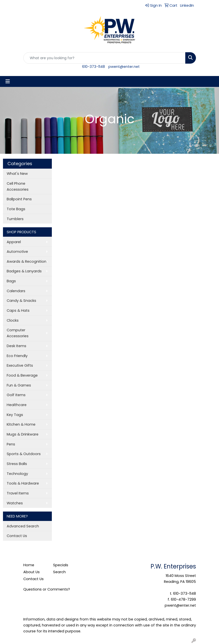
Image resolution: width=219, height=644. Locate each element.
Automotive (17, 252)
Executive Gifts (20, 365)
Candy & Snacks (21, 301)
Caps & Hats (18, 310)
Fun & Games (19, 385)
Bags (11, 281)
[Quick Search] (104, 58)
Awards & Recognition (27, 261)
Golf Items (16, 395)
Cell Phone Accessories (18, 186)
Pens (11, 444)
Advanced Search (23, 526)
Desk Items (16, 346)
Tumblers (15, 219)
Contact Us (17, 536)
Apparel (14, 242)
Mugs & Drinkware (23, 434)
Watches (15, 503)
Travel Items (18, 493)
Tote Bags (16, 209)
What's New (17, 174)
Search (59, 572)
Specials (61, 565)
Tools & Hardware (23, 483)
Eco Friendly (17, 356)
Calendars (16, 291)
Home (29, 565)
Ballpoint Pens (19, 199)
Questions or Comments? (47, 589)
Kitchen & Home (21, 424)
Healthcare (17, 405)
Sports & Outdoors (24, 454)
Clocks (13, 320)
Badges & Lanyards (24, 271)
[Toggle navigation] (8, 81)
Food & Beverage (22, 375)
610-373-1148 (94, 67)
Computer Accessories (18, 333)
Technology (17, 474)
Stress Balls (17, 464)
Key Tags (15, 415)
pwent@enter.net (124, 67)
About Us (31, 572)
